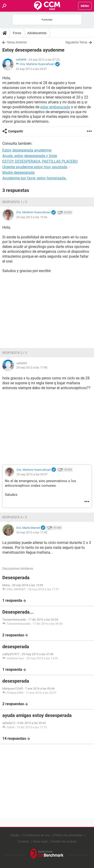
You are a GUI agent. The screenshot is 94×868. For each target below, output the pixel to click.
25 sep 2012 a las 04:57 (31, 69)
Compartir (16, 131)
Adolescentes (37, 33)
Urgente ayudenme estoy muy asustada (35, 167)
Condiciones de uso (37, 835)
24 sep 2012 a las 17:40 (32, 367)
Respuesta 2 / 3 (15, 353)
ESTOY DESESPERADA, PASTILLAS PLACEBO (40, 161)
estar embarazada (55, 107)
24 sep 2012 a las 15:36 (32, 217)
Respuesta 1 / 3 (15, 202)
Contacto (23, 841)
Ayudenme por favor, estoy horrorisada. (34, 178)
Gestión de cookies (64, 841)
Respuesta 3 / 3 (15, 517)
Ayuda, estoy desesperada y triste (30, 156)
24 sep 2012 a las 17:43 (32, 532)
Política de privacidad (68, 835)
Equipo (15, 835)
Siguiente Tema (76, 42)
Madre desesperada (18, 173)
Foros (17, 33)
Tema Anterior (17, 42)
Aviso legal (40, 841)
